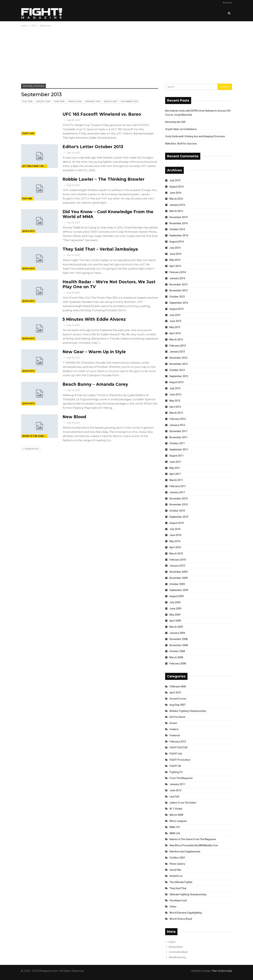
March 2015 (110, 101)
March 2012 (176, 413)
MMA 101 (175, 827)
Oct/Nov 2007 (177, 858)
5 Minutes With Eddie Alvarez (94, 319)
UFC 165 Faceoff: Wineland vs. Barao (102, 114)
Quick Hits (28, 231)
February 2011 (178, 486)
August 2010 (176, 523)
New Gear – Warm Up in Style (94, 352)
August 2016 (43, 101)
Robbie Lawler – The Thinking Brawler (103, 179)
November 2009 (179, 578)
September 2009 (179, 590)
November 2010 (179, 504)
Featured (175, 735)
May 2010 (175, 541)
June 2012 (175, 394)
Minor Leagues (178, 821)
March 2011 (176, 480)
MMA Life (175, 833)
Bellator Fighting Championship (188, 711)
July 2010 (175, 529)
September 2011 (179, 449)
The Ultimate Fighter (181, 882)
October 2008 (177, 651)
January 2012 (177, 425)
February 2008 (178, 664)
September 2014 (179, 235)
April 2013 (175, 333)
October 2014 (177, 229)
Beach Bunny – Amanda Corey (95, 384)
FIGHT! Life (28, 133)
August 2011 (176, 456)
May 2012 (175, 401)
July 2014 (175, 248)
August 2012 (176, 382)
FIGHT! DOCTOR (179, 748)
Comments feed (178, 952)
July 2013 (175, 315)
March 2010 (176, 554)
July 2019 (27, 101)
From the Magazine (181, 778)
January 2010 (177, 566)
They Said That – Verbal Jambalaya (100, 249)
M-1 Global (176, 809)
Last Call (174, 797)
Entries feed (176, 947)
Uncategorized (178, 900)
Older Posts (31, 449)
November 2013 (179, 290)
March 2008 (176, 657)
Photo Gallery (177, 864)
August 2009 (176, 596)
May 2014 (175, 260)
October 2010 (177, 511)
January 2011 (177, 492)
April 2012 (175, 407)
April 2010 (175, 547)
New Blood (74, 417)
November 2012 (179, 364)
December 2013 (178, 284)
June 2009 (175, 609)
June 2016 (59, 101)
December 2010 (178, 499)
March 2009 (176, 627)
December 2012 (178, 358)
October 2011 (177, 443)
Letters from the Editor (35, 166)
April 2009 (175, 621)
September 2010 (179, 517)
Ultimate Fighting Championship (188, 894)
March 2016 (75, 101)
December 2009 (178, 572)
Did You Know (177, 717)
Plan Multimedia (222, 971)
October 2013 (177, 297)
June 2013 (175, 321)
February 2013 (178, 346)
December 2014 (129, 101)
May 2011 (175, 468)
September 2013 (179, 303)
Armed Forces (178, 699)
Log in (172, 942)
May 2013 (175, 327)
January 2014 (177, 278)
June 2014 (175, 254)
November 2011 (179, 437)
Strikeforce (176, 876)
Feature (27, 199)
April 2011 (175, 474)
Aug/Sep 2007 (178, 705)
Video (173, 907)
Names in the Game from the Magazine (35, 436)
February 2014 (178, 272)
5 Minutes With (178, 687)
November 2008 (179, 645)
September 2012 (179, 376)
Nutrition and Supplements (185, 852)
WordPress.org (177, 957)
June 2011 (175, 462)
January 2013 (177, 352)
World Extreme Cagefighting (186, 913)
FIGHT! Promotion (180, 760)
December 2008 (178, 639)
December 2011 (178, 431)
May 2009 (175, 615)
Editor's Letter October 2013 (93, 147)
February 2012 (178, 419)
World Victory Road (181, 919)
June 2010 (175, 535)
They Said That (178, 888)
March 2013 (176, 339)
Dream (173, 723)
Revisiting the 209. (176, 122)
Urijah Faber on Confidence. (181, 129)
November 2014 (179, 223)
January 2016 (93, 101)
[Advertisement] (126, 54)
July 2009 (175, 602)
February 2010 (178, 560)
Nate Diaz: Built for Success (181, 144)
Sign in (228, 3)
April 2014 (175, 266)
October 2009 (177, 584)
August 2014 (176, 242)
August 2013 (176, 309)
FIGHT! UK (175, 766)
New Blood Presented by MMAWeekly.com (194, 845)
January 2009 (177, 633)
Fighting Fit (176, 772)
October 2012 (177, 370)
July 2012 (175, 388)
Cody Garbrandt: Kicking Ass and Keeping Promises (195, 136)
